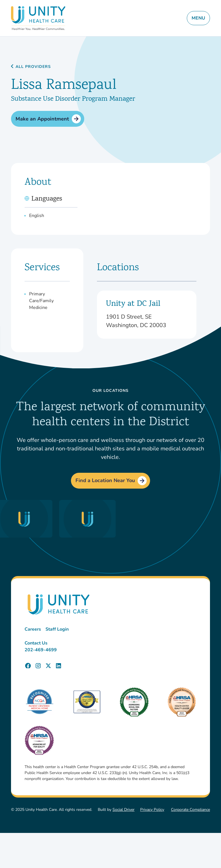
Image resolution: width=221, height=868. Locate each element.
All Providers (33, 67)
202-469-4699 (41, 650)
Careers (33, 629)
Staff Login (57, 629)
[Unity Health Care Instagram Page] (38, 666)
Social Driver (123, 810)
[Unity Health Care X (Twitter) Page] (48, 666)
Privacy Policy (152, 810)
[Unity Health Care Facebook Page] (28, 666)
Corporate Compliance (190, 810)
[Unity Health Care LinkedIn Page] (58, 666)
